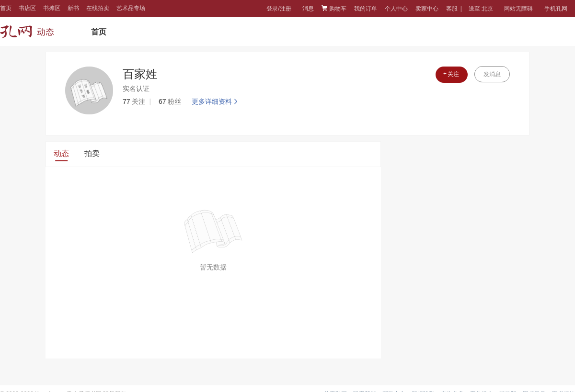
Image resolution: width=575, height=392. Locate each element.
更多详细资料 (216, 101)
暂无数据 (213, 267)
